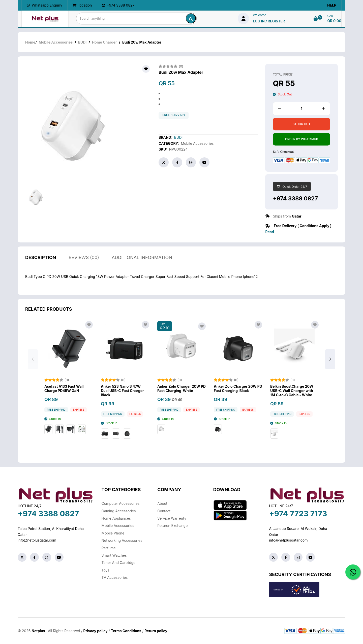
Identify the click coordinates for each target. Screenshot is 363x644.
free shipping (174, 115)
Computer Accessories (121, 503)
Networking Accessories (122, 540)
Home (30, 42)
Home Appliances (116, 518)
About (162, 503)
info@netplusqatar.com (37, 540)
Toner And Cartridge (119, 563)
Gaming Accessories (119, 511)
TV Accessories (115, 577)
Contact (164, 511)
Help (332, 5)
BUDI (82, 42)
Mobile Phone (113, 533)
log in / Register (269, 21)
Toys (105, 570)
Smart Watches (114, 555)
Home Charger (104, 42)
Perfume (109, 548)
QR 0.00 (334, 21)
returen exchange (172, 526)
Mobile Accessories (56, 42)
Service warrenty (172, 518)
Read (269, 232)
